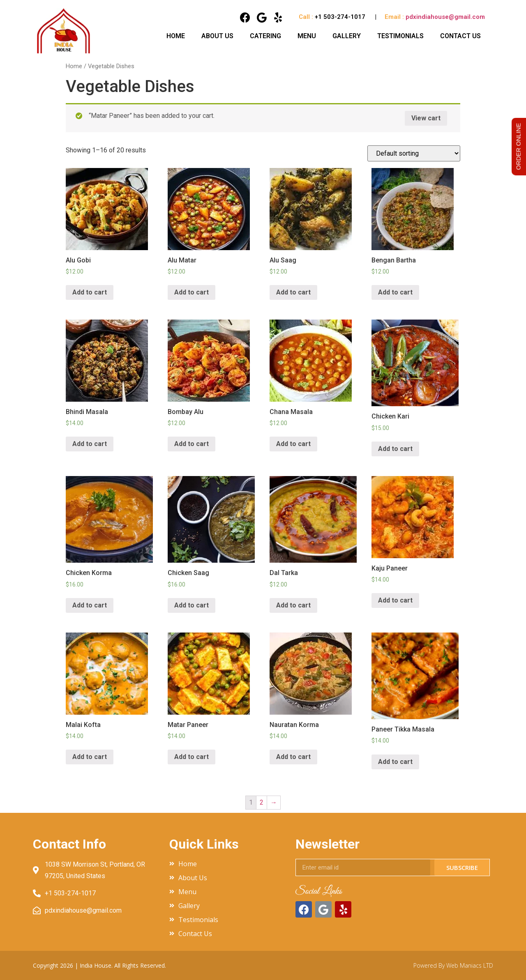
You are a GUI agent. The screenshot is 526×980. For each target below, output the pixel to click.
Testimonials (400, 36)
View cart (426, 118)
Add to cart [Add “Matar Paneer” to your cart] (191, 757)
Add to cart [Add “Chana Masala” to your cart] (293, 444)
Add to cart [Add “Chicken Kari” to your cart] (395, 449)
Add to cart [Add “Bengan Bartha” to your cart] (395, 292)
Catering (265, 36)
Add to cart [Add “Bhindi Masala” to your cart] (90, 444)
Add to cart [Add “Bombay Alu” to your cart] (191, 444)
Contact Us (460, 36)
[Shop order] (414, 153)
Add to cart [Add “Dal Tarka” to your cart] (293, 605)
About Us (217, 36)
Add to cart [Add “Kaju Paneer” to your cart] (395, 600)
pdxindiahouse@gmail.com (445, 17)
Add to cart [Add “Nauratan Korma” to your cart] (293, 757)
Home (176, 36)
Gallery (347, 36)
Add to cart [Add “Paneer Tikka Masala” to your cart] (395, 762)
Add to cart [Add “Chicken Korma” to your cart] (90, 605)
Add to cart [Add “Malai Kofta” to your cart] (90, 757)
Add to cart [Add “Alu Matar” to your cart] (191, 292)
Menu (307, 36)
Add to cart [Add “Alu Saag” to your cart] (293, 292)
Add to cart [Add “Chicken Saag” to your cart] (191, 605)
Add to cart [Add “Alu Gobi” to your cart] (90, 292)
